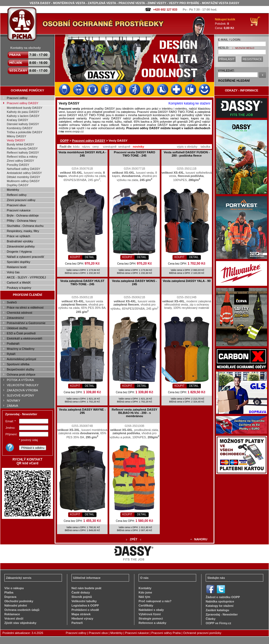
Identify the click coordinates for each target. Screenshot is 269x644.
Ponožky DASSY (18, 165)
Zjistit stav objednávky (20, 623)
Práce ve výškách (18, 236)
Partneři (77, 623)
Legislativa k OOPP (85, 605)
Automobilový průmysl (21, 359)
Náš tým (144, 597)
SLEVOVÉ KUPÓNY (21, 395)
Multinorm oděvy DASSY (23, 181)
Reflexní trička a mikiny (22, 157)
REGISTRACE (252, 59)
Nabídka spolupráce (220, 601)
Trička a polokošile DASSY (25, 132)
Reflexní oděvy (17, 195)
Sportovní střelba (18, 364)
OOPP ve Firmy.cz (218, 623)
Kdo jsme (145, 592)
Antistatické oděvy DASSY (24, 173)
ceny (96, 147)
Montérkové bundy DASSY (25, 108)
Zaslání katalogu (217, 610)
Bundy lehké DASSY (21, 144)
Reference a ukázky (152, 623)
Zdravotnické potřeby (21, 246)
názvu (86, 147)
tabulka (205, 147)
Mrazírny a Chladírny (21, 349)
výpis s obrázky (187, 147)
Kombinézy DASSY (20, 128)
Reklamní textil (17, 267)
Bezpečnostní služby (21, 369)
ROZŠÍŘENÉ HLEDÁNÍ (234, 81)
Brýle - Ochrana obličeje (23, 215)
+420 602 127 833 (165, 9)
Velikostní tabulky (84, 601)
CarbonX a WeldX (19, 283)
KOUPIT (75, 257)
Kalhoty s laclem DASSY (23, 116)
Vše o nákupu (14, 588)
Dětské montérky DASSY (24, 177)
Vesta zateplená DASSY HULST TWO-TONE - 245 (82, 283)
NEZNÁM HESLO (245, 48)
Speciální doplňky (18, 262)
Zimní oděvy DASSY (20, 161)
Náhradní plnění (16, 605)
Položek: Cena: (225, 24)
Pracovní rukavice (19, 210)
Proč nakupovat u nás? (155, 601)
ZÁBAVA (12, 406)
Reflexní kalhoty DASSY (23, 153)
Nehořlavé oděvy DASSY (24, 169)
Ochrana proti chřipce (21, 375)
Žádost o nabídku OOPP (223, 597)
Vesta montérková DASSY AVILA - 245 (82, 154)
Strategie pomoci (151, 618)
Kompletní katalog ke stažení (189, 103)
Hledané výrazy (82, 618)
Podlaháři (13, 344)
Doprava (10, 597)
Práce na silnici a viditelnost (25, 307)
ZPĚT (133, 539)
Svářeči (12, 302)
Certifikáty (146, 605)
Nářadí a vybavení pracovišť (25, 257)
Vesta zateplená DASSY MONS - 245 (134, 283)
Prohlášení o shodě (85, 610)
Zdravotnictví (15, 318)
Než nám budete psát (86, 588)
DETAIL (89, 257)
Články (211, 619)
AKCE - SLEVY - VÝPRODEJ (26, 277)
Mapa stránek (81, 614)
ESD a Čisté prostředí (21, 333)
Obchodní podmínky (19, 601)
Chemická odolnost (20, 313)
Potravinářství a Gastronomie (26, 323)
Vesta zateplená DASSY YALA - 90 (187, 281)
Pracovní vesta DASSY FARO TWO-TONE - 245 (134, 154)
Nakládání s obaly (151, 610)
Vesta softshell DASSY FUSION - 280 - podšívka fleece (187, 154)
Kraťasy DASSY (18, 120)
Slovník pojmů (82, 597)
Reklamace (12, 614)
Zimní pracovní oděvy (21, 200)
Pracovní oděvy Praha (166, 633)
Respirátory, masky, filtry (23, 231)
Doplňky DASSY (18, 185)
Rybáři (11, 354)
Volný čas (13, 272)
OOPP (64, 141)
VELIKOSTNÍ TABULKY (23, 385)
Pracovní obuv (16, 205)
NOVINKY (14, 401)
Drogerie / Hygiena (19, 252)
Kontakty (145, 588)
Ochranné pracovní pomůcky (202, 633)
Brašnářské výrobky (20, 241)
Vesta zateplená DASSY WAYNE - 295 (82, 411)
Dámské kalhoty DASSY (23, 124)
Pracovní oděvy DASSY (23, 103)
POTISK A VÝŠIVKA (20, 380)
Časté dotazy (81, 592)
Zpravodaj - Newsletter (222, 614)
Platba (9, 592)
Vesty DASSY (16, 140)
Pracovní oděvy (17, 98)
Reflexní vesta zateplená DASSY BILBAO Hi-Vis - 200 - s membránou (134, 413)
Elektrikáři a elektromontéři (24, 338)
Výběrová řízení (150, 614)
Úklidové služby (17, 328)
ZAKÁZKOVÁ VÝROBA (22, 390)
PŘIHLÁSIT (227, 59)
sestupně (124, 147)
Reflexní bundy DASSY (22, 148)
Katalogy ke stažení (220, 606)
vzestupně (110, 147)
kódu (76, 147)
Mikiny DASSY (17, 136)
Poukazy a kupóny (19, 288)
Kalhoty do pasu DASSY (23, 112)
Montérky (13, 190)
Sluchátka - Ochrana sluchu (25, 226)
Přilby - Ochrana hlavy (21, 221)
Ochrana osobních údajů (22, 610)
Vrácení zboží (14, 618)
